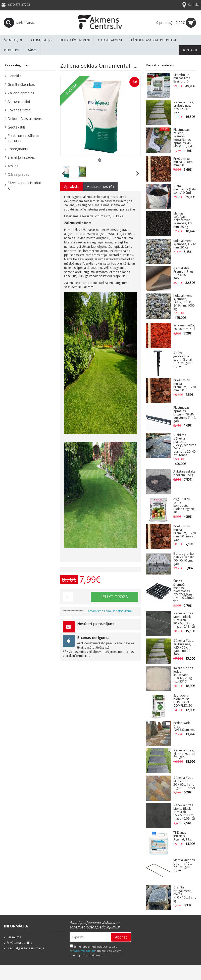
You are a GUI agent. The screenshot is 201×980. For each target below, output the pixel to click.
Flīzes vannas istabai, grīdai (25, 185)
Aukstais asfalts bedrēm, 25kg (184, 473)
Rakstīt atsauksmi (119, 611)
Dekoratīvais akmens (25, 119)
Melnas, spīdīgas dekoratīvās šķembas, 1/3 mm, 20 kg (183, 220)
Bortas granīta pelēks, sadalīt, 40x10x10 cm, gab (184, 559)
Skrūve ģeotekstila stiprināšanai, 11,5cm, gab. (183, 358)
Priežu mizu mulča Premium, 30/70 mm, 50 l (185, 385)
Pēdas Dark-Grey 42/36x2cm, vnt (184, 726)
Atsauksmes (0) (100, 186)
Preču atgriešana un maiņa (24, 949)
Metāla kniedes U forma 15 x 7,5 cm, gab (184, 863)
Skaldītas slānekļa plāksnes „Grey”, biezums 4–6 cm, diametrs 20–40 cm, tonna (185, 445)
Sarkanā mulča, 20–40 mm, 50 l (184, 327)
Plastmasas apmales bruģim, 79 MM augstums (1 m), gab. (185, 414)
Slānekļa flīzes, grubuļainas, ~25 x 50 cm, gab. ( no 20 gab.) (184, 648)
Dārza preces (18, 174)
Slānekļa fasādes (21, 157)
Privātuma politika (18, 943)
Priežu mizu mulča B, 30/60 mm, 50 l (184, 162)
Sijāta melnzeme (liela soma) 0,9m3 (185, 189)
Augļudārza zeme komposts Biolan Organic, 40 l (184, 506)
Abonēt (121, 937)
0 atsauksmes (95, 611)
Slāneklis (14, 76)
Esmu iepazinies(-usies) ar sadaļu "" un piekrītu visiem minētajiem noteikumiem (96, 951)
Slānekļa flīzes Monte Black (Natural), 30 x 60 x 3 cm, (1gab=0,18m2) (184, 620)
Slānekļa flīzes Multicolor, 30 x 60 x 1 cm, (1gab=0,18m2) (184, 783)
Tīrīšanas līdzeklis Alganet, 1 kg (182, 836)
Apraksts (72, 186)
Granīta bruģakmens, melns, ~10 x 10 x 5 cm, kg (185, 894)
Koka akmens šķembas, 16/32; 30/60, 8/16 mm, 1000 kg (184, 303)
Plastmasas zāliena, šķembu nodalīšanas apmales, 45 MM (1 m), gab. (184, 138)
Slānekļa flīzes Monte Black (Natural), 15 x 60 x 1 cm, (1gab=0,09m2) (184, 812)
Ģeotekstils (17, 127)
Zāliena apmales (21, 93)
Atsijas (13, 166)
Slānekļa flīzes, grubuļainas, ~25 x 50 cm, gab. (184, 108)
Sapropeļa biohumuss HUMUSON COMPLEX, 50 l (183, 701)
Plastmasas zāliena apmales (23, 138)
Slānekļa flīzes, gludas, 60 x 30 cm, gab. (184, 754)
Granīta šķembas (21, 84)
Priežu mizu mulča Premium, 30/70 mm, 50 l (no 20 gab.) (185, 533)
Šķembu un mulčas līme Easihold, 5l (182, 78)
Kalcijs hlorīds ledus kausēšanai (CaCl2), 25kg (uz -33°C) (183, 675)
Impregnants (18, 149)
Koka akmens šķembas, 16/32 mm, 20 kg (185, 244)
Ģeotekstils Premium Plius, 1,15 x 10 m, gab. (184, 273)
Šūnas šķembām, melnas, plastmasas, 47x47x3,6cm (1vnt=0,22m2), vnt (184, 591)
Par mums (12, 938)
